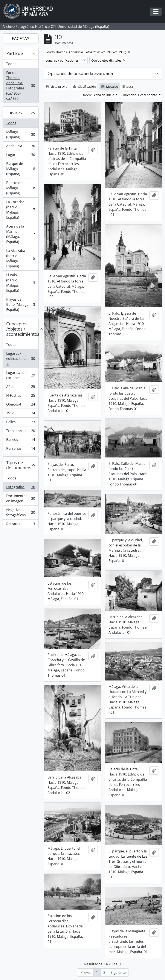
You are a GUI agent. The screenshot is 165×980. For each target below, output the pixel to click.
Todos (11, 64)
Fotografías (21, 488)
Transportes (21, 432)
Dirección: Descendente (140, 95)
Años (21, 388)
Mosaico (110, 87)
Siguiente (118, 972)
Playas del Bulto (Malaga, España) (21, 304)
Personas (21, 449)
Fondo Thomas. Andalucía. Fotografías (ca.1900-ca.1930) (21, 86)
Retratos (21, 525)
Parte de (15, 53)
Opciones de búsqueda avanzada (80, 73)
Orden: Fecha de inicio (98, 95)
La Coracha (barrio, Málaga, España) (21, 210)
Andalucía (21, 147)
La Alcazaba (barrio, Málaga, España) (21, 258)
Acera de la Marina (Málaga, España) (21, 234)
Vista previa (57, 87)
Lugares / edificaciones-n (21, 359)
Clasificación (84, 87)
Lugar (21, 156)
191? (21, 414)
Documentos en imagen (21, 498)
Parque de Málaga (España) (21, 169)
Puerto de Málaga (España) (21, 188)
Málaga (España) (21, 134)
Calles (21, 423)
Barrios (21, 441)
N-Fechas (21, 396)
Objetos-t (21, 405)
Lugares (14, 113)
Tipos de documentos (19, 465)
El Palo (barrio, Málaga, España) (21, 283)
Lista (127, 87)
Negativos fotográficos (21, 512)
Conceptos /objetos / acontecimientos (22, 329)
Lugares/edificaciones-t (21, 375)
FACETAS (21, 38)
